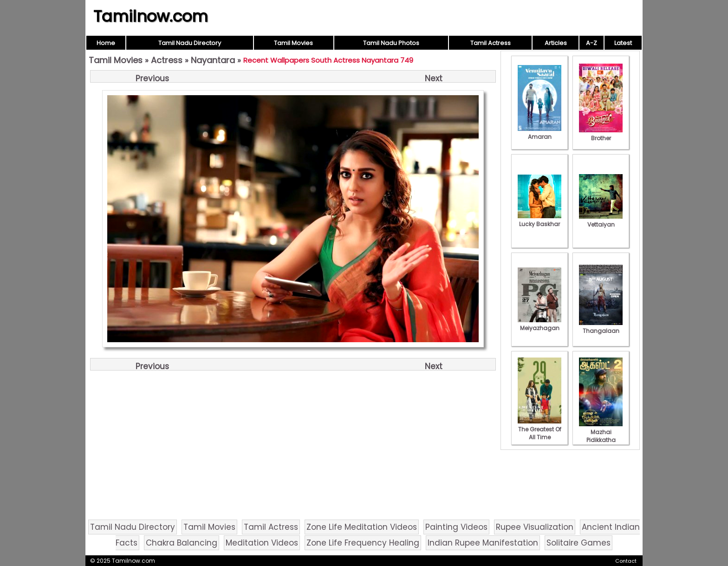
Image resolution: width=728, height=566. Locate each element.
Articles (556, 43)
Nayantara (213, 60)
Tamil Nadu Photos (391, 43)
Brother (601, 134)
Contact (626, 561)
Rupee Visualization (535, 527)
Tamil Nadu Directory (190, 43)
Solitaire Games (578, 543)
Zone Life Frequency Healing (363, 543)
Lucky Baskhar (539, 220)
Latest (623, 43)
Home (106, 43)
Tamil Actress (491, 43)
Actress (167, 60)
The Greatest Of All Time (539, 429)
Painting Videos (456, 527)
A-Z (591, 43)
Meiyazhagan (539, 324)
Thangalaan (601, 327)
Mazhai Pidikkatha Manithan (601, 436)
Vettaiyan (601, 221)
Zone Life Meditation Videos (362, 527)
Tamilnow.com (151, 16)
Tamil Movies (293, 43)
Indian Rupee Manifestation (483, 543)
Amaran (539, 133)
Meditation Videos (262, 543)
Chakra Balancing (182, 543)
